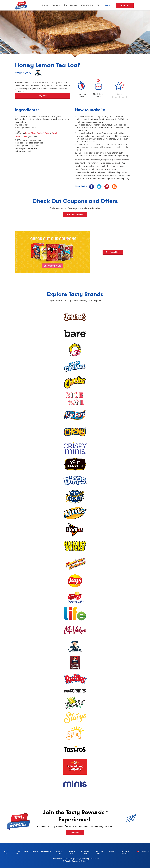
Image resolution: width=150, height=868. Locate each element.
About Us (6, 852)
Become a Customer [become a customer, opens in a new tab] (122, 853)
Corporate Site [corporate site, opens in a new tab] (98, 853)
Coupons (56, 5)
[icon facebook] (91, 187)
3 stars (120, 98)
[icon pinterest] (107, 187)
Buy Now (43, 96)
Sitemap (34, 851)
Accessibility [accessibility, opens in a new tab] (45, 852)
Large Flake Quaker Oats (37, 133)
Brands (45, 5)
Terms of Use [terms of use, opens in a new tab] (70, 853)
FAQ (26, 851)
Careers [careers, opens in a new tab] (110, 852)
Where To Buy (87, 5)
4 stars (123, 98)
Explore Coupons (75, 214)
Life (65, 5)
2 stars (116, 98)
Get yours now (136, 252)
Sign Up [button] (75, 832)
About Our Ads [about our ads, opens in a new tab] (84, 853)
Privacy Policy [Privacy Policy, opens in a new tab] (57, 853)
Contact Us (17, 852)
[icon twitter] (99, 187)
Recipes (74, 5)
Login (108, 5)
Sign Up (125, 5)
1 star (113, 98)
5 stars (127, 98)
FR (98, 5)
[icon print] (114, 187)
